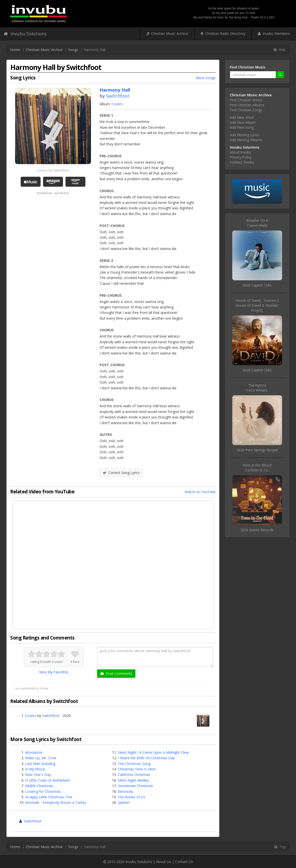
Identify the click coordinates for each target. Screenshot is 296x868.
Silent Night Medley (133, 780)
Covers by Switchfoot (53, 170)
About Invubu (240, 152)
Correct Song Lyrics (121, 473)
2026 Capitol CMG (257, 285)
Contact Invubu (242, 162)
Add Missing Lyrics (245, 135)
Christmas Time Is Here (137, 769)
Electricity (125, 791)
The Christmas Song (134, 764)
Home (15, 50)
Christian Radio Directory (223, 33)
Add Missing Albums (246, 140)
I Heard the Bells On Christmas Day (146, 758)
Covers (117, 104)
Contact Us (184, 862)
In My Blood (35, 769)
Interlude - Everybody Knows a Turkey (56, 802)
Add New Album (243, 122)
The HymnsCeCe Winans (257, 388)
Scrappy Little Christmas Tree (49, 797)
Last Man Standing (40, 764)
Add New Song (242, 127)
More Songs (206, 78)
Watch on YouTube (200, 492)
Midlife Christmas (39, 786)
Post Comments (116, 673)
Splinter (124, 802)
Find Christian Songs (246, 110)
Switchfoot (118, 96)
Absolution (34, 752)
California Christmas (134, 775)
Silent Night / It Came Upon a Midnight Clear (153, 752)
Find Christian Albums (247, 105)
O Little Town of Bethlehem (48, 780)
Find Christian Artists (246, 100)
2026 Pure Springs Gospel (257, 450)
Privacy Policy (241, 157)
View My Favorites (54, 672)
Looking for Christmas (43, 791)
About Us (164, 862)
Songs (73, 50)
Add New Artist (242, 117)
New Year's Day (38, 775)
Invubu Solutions (25, 34)
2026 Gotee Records (257, 530)
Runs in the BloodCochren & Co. (257, 468)
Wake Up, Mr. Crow (41, 758)
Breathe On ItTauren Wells (257, 223)
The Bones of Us (131, 797)
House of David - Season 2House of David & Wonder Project (257, 305)
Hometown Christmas (135, 786)
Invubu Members (274, 33)
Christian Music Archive (167, 33)
